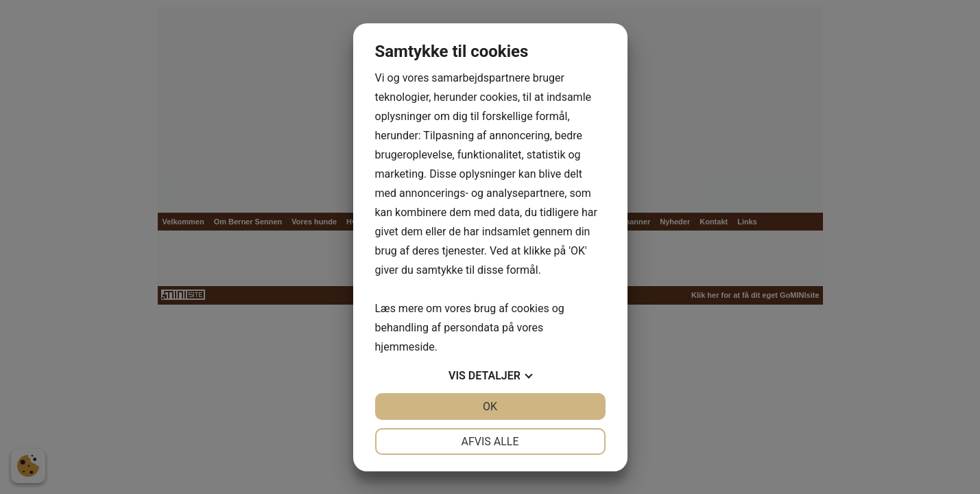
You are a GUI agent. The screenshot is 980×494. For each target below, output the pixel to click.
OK (490, 407)
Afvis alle (490, 442)
